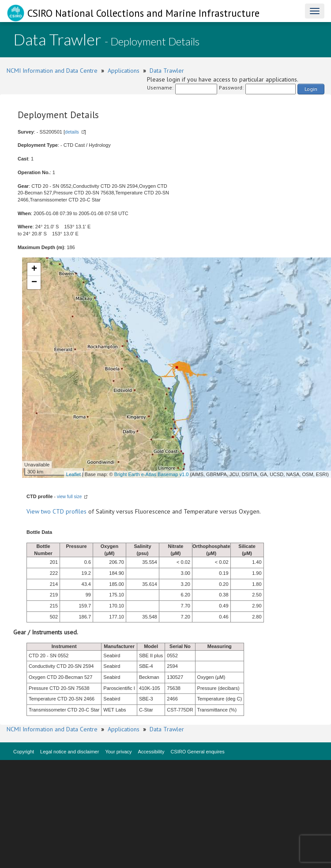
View (34, 511)
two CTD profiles (64, 511)
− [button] (34, 283)
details (72, 132)
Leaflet (73, 474)
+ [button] (34, 269)
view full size (69, 497)
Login (311, 89)
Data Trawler (167, 71)
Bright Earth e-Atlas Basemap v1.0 (152, 474)
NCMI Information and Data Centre (52, 71)
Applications (124, 71)
